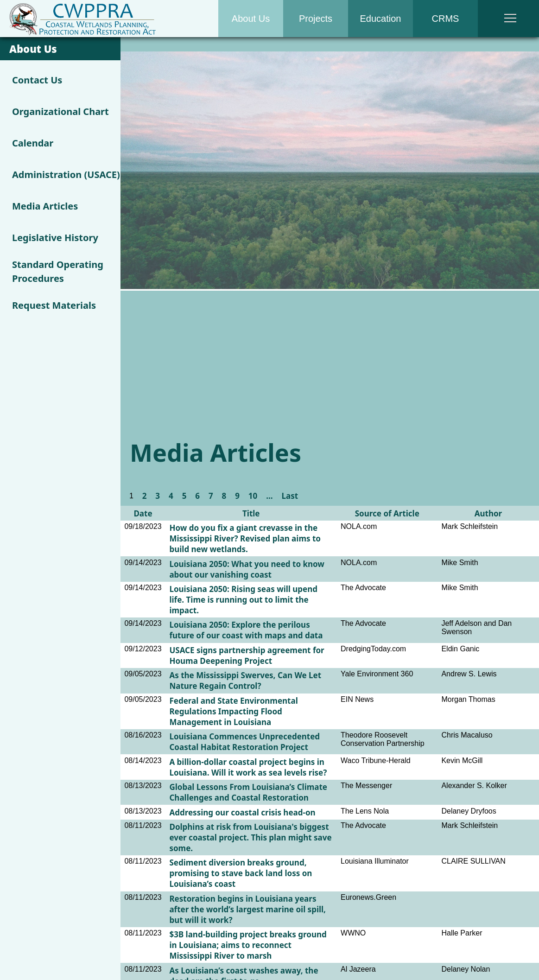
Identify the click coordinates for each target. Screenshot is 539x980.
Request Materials (54, 305)
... (269, 496)
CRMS (446, 19)
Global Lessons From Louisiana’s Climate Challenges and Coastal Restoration (248, 792)
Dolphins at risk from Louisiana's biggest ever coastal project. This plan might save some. (250, 837)
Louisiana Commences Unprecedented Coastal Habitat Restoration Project (244, 742)
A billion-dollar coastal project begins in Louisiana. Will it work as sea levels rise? (248, 767)
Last (290, 496)
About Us (251, 19)
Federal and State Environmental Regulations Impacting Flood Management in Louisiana (233, 711)
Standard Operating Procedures (58, 271)
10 (253, 496)
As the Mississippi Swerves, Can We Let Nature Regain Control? (245, 681)
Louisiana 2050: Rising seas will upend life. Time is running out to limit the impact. (243, 600)
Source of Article (387, 513)
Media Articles (45, 206)
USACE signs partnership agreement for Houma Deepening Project (247, 655)
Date (143, 513)
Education (381, 19)
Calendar (33, 143)
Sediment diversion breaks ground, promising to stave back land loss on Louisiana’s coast (241, 873)
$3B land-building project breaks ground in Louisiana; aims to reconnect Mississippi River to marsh (248, 945)
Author (488, 513)
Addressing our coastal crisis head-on (242, 812)
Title (251, 513)
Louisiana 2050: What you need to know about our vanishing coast (247, 569)
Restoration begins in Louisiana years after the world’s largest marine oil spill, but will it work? (247, 909)
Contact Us (37, 80)
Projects (316, 19)
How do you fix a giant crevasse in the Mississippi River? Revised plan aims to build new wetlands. (245, 538)
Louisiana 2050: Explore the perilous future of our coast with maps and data (246, 630)
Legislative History (55, 238)
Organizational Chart (60, 111)
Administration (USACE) (66, 175)
